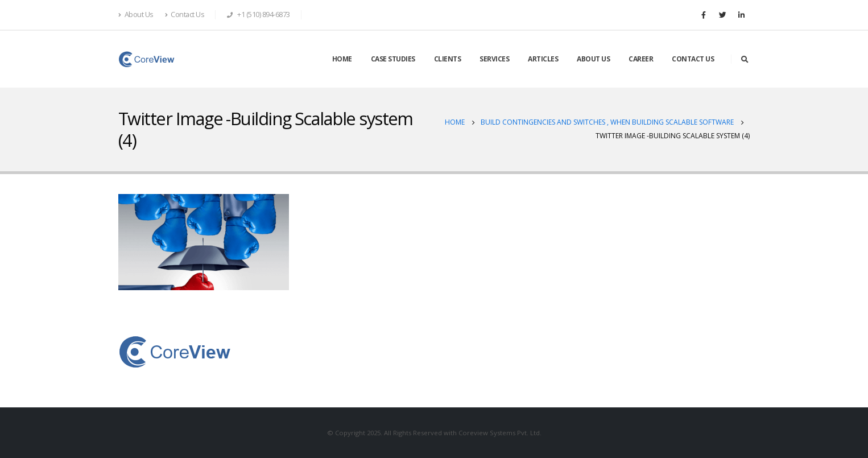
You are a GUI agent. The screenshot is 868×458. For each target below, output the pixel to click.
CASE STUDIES (393, 59)
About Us (136, 15)
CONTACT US (693, 59)
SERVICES (494, 59)
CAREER (641, 59)
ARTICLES (543, 59)
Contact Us (185, 15)
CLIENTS (448, 59)
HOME (342, 59)
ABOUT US (593, 59)
